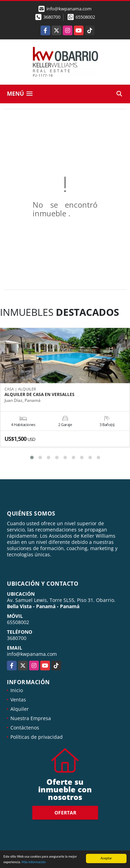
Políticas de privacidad (37, 737)
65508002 (85, 17)
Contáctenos (25, 728)
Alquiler (20, 709)
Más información (34, 862)
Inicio (17, 690)
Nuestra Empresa (31, 718)
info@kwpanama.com (32, 654)
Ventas (18, 700)
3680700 (52, 17)
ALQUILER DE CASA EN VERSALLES (40, 395)
